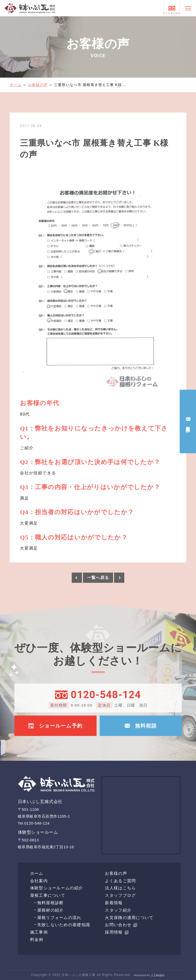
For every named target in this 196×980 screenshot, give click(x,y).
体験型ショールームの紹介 (57, 888)
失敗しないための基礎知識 (64, 925)
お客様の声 (38, 85)
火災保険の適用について (129, 918)
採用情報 (117, 932)
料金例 (37, 940)
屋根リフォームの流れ (59, 918)
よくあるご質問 (120, 881)
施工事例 (39, 932)
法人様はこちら (120, 888)
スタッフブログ (120, 895)
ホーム (16, 85)
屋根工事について (48, 895)
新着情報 (114, 903)
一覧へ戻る (98, 578)
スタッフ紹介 (118, 910)
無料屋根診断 (51, 903)
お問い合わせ (121, 925)
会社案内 (39, 881)
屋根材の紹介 (51, 910)
